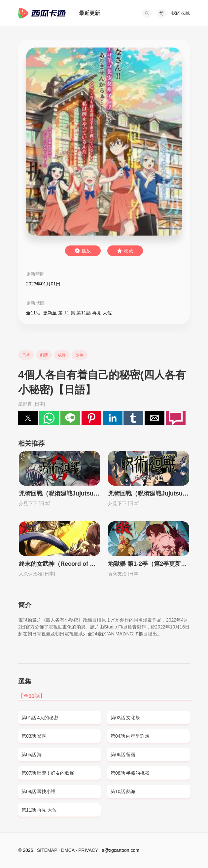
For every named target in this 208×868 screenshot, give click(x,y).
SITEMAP (47, 850)
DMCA (68, 850)
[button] (147, 13)
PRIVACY (88, 850)
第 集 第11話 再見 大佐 (85, 313)
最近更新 (89, 13)
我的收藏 (181, 13)
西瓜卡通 (42, 13)
